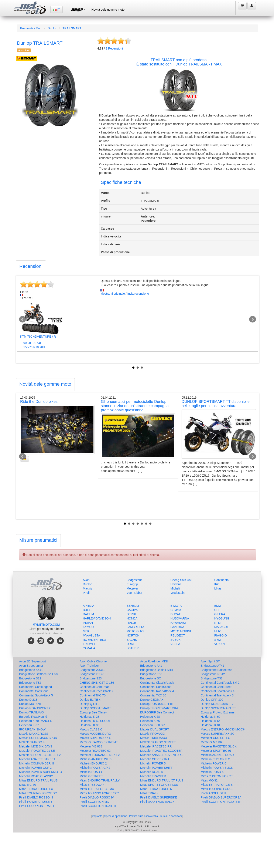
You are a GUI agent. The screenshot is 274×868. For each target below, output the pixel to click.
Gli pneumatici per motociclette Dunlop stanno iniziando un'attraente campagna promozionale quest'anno (135, 406)
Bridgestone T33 (30, 683)
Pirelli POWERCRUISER (35, 802)
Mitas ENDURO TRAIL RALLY (100, 780)
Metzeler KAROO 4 (32, 742)
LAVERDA (177, 627)
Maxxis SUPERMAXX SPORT (39, 738)
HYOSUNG (222, 618)
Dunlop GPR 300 (212, 700)
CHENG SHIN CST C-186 (97, 683)
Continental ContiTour (33, 691)
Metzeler (132, 588)
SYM (218, 640)
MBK (86, 631)
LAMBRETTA (135, 627)
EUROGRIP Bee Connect (157, 712)
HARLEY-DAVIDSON (97, 618)
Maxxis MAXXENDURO (95, 734)
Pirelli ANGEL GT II (213, 793)
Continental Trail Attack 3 (217, 695)
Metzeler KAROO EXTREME (99, 742)
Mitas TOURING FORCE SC (38, 793)
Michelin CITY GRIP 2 (215, 759)
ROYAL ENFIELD (94, 640)
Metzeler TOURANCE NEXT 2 (100, 755)
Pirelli (86, 593)
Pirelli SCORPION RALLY (157, 802)
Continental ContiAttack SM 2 (220, 683)
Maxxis (88, 588)
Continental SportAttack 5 (36, 695)
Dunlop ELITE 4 (90, 700)
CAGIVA (132, 610)
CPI (217, 610)
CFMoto (176, 610)
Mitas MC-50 (28, 785)
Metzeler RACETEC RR (156, 746)
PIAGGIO (221, 635)
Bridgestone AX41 (31, 670)
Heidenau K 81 (211, 725)
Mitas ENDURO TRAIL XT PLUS (162, 780)
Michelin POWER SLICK (217, 768)
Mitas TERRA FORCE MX (97, 789)
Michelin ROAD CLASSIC (36, 776)
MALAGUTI (222, 627)
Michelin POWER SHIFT (156, 768)
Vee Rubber (134, 593)
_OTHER (133, 648)
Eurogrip (132, 584)
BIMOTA (176, 606)
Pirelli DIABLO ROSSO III (36, 797)
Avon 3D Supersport (32, 661)
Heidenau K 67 (29, 725)
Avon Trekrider (89, 666)
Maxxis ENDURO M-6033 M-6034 (223, 729)
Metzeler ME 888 (91, 746)
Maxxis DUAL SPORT (155, 729)
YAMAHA (89, 648)
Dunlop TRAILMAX (32, 712)
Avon (86, 580)
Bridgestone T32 (212, 678)
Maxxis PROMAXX (153, 734)
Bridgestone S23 (91, 678)
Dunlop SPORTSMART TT (218, 708)
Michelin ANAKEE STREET (37, 759)
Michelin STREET (91, 776)
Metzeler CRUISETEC (215, 738)
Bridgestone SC (151, 678)
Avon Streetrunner (31, 666)
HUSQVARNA (180, 618)
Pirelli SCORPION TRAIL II (37, 806)
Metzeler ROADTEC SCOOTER (161, 751)
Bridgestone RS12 (213, 674)
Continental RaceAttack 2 (96, 691)
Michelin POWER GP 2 (95, 768)
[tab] (31, 267)
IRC (217, 584)
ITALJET (132, 623)
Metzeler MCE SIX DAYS (36, 746)
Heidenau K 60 (211, 717)
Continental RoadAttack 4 (157, 691)
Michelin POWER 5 (153, 763)
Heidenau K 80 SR (153, 725)
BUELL (88, 610)
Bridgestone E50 (151, 674)
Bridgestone (135, 580)
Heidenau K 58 (150, 717)
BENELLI (133, 606)
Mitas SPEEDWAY (92, 785)
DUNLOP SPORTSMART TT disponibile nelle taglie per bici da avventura (216, 404)
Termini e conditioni (171, 816)
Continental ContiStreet (216, 687)
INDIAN (88, 623)
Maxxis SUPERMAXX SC (218, 734)
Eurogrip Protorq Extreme (218, 712)
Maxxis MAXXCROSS (34, 734)
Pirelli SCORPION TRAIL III (98, 806)
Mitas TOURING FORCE (217, 789)
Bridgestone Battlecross (216, 670)
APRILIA (89, 606)
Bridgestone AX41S (93, 670)
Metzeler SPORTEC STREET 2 (40, 755)
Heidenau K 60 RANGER (36, 721)
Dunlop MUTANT (30, 704)
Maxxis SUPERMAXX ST (96, 738)
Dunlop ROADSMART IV (217, 704)
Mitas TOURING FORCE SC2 (99, 793)
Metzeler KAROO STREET (158, 742)
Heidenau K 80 (90, 725)
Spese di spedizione (116, 816)
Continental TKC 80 (153, 695)
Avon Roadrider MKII (154, 661)
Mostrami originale (113, 294)
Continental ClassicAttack (157, 683)
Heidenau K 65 (150, 721)
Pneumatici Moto (31, 28)
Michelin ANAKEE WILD (96, 759)
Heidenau (177, 584)
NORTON (133, 635)
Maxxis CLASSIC (91, 729)
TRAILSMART (72, 28)
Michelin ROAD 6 (212, 772)
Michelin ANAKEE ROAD (217, 755)
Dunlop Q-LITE (90, 704)
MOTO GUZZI (136, 631)
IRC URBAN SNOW (32, 729)
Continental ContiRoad (95, 687)
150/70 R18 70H (34, 347)
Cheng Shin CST (182, 580)
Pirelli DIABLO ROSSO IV (97, 797)
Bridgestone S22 (30, 678)
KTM (218, 623)
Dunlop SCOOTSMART (95, 708)
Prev (23, 319)
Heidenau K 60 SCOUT (95, 721)
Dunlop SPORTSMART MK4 (159, 708)
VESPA (175, 644)
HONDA (132, 618)
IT (56, 10)
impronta (97, 816)
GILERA (220, 614)
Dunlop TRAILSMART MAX (199, 64)
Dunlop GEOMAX (152, 700)
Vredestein (178, 593)
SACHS (132, 640)
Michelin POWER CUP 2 (35, 768)
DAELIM (88, 614)
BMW (218, 606)
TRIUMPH (90, 644)
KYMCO (88, 627)
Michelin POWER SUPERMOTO (41, 772)
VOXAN (220, 644)
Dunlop (52, 28)
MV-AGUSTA (91, 635)
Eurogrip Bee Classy (93, 712)
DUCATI (176, 614)
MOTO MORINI (181, 631)
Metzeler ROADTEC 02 (95, 751)
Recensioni (114, 48)
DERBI (131, 614)
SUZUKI (176, 640)
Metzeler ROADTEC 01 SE (37, 751)
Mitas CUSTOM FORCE (217, 776)
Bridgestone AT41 (212, 666)
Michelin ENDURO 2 (93, 763)
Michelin (176, 588)
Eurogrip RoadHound (33, 717)
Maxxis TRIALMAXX (154, 738)
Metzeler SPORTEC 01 (216, 751)
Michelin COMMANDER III (37, 763)
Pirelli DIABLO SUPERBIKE (159, 797)
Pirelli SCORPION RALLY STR (221, 802)
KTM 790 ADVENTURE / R (38, 337)
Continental (222, 580)
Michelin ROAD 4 (91, 772)
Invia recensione (138, 294)
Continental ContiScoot (155, 687)
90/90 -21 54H (33, 343)
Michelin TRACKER (153, 776)
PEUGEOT (178, 635)
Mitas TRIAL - (149, 793)
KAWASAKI (178, 623)
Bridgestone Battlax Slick (157, 670)
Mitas (218, 588)
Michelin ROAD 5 (152, 772)
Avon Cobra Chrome (93, 661)
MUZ (218, 631)
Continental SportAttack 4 (218, 691)
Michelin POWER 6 (213, 763)
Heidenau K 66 (211, 721)
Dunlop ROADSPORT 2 (35, 708)
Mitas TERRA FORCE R (156, 789)
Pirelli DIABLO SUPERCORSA (221, 797)
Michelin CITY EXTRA (155, 759)
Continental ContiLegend (35, 687)
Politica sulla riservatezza (143, 816)
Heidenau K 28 (90, 717)
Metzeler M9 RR (211, 742)
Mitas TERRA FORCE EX (36, 789)
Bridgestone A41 (151, 666)
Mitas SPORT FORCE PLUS (159, 785)
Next (253, 319)
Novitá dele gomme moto (108, 10)
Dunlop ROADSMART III (156, 704)
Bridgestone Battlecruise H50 (38, 674)
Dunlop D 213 (28, 700)
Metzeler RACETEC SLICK (219, 746)
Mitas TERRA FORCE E (217, 785)
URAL (131, 644)
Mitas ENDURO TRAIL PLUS (38, 780)
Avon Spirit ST (210, 661)
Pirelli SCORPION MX (94, 802)
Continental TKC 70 (93, 695)
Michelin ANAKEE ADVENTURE (162, 755)
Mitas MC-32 (209, 780)
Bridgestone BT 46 (92, 674)
